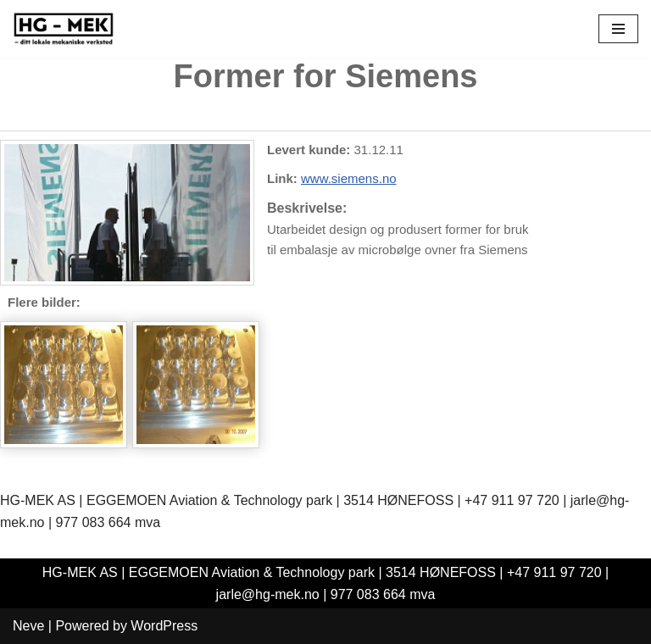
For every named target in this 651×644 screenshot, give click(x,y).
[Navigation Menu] (618, 29)
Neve (28, 626)
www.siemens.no (349, 178)
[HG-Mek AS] (64, 29)
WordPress (164, 626)
